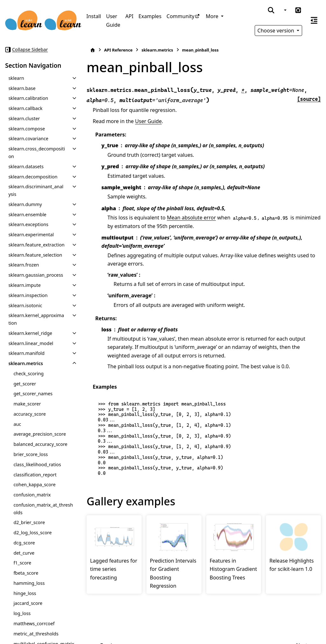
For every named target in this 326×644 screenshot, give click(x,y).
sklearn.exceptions (28, 224)
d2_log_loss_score (32, 533)
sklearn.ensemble (27, 215)
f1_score (22, 563)
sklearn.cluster (24, 118)
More (213, 16)
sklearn (16, 78)
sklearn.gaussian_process (36, 275)
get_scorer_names (33, 394)
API (129, 16)
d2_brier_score (29, 522)
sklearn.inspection (28, 295)
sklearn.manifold (26, 353)
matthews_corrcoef (34, 623)
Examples (150, 16)
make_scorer (27, 404)
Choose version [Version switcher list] (277, 31)
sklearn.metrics (26, 363)
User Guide (113, 20)
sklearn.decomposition (33, 177)
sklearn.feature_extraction (36, 245)
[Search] (271, 10)
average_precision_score (40, 434)
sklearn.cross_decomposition (37, 152)
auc (17, 424)
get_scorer (25, 384)
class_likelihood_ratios (37, 464)
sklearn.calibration (28, 98)
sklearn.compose (27, 129)
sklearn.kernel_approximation (36, 319)
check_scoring (28, 374)
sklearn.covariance (28, 138)
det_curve (24, 553)
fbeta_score (26, 573)
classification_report (35, 475)
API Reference (118, 50)
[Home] (93, 50)
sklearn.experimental (31, 235)
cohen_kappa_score (34, 485)
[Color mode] (285, 10)
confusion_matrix (32, 495)
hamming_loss (29, 583)
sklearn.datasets (26, 166)
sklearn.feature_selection (35, 255)
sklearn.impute (24, 285)
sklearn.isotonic (25, 305)
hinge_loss (25, 593)
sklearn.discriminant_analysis (36, 190)
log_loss (22, 613)
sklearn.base (22, 88)
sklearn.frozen (24, 265)
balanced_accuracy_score (40, 444)
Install (94, 16)
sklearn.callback (25, 108)
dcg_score (24, 543)
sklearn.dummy (25, 204)
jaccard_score (28, 603)
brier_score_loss (31, 454)
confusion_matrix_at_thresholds (43, 509)
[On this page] (314, 20)
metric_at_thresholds (36, 634)
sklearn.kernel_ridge (30, 333)
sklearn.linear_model (31, 343)
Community (181, 16)
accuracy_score (29, 414)
